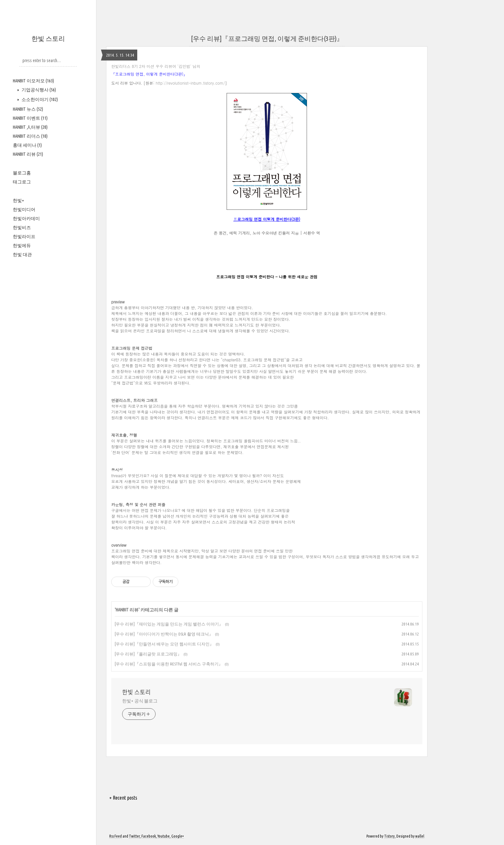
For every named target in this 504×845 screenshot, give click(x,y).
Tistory (389, 836)
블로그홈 (22, 173)
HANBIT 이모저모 (33, 81)
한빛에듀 (22, 246)
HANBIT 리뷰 (28, 154)
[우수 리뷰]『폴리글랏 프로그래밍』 (148, 654)
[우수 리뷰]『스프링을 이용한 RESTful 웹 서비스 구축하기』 (169, 664)
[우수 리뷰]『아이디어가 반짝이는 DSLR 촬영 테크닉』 (164, 634)
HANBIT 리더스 (30, 136)
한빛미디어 (24, 209)
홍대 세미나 (27, 145)
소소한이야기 (39, 99)
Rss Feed (116, 836)
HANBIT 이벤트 (30, 118)
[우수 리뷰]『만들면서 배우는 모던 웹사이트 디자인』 (164, 644)
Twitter (134, 836)
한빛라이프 (24, 237)
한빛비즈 (22, 227)
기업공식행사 (38, 90)
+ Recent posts (123, 798)
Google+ (178, 836)
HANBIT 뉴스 (28, 109)
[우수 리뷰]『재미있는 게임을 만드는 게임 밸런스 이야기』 (169, 624)
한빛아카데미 (26, 218)
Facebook (149, 836)
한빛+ (18, 200)
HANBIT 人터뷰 (30, 127)
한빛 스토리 (48, 38)
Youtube (164, 836)
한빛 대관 (22, 255)
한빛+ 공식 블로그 (140, 701)
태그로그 (22, 182)
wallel (420, 836)
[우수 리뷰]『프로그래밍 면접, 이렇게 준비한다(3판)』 (267, 38)
